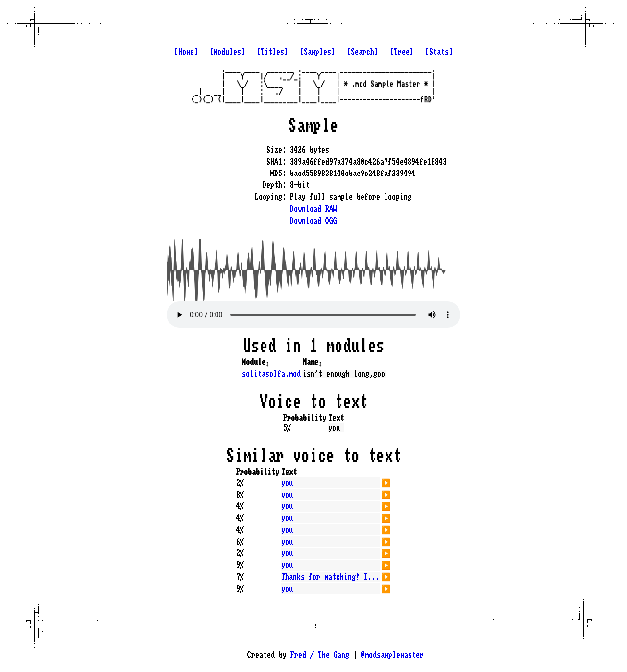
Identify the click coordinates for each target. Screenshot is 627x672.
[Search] (362, 52)
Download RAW (313, 209)
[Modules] (227, 52)
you (287, 483)
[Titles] (272, 52)
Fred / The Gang (320, 655)
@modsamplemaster (392, 655)
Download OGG (313, 221)
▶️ (386, 482)
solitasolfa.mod (271, 374)
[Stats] (439, 52)
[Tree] (402, 52)
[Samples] (317, 52)
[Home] (186, 52)
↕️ (267, 362)
